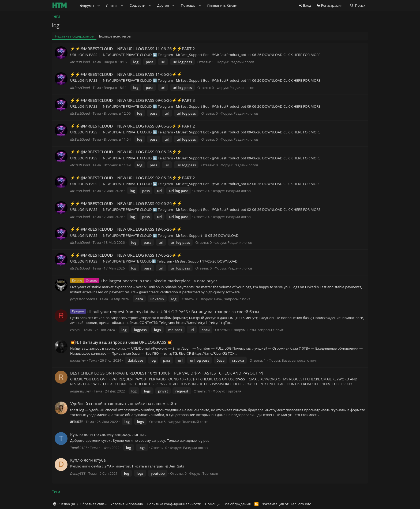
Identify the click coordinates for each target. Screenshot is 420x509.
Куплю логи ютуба (88, 460)
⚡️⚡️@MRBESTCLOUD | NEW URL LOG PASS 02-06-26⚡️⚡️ (126, 203)
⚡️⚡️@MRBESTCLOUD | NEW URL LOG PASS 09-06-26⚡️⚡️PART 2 (133, 126)
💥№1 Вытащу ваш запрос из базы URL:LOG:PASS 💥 (121, 342)
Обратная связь (93, 504)
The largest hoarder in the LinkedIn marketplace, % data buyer (159, 281)
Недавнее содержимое (74, 36)
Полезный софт (195, 422)
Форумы (87, 6)
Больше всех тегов (115, 36)
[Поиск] (357, 5)
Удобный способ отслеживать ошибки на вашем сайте (124, 403)
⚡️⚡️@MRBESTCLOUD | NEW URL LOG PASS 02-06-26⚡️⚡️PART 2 (133, 178)
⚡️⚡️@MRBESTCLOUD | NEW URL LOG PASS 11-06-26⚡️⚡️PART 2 (133, 48)
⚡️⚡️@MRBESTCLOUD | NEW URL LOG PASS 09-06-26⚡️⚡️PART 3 (133, 100)
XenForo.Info (301, 504)
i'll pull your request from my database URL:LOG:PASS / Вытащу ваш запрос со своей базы (173, 312)
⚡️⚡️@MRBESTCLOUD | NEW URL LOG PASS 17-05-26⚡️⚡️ (126, 255)
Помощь (212, 504)
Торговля (234, 391)
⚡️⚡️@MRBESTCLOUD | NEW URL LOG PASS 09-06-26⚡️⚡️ (126, 152)
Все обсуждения (237, 504)
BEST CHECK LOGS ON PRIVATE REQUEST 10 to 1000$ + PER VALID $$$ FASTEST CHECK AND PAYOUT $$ (167, 373)
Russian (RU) (65, 504)
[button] (99, 6)
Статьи (112, 6)
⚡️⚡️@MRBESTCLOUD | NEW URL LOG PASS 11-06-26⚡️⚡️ (126, 74)
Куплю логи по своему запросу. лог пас (108, 434)
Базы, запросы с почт (232, 299)
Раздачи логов (242, 62)
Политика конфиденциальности (174, 504)
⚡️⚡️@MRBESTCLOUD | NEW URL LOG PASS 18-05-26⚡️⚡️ (126, 229)
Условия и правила (127, 504)
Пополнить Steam (222, 6)
